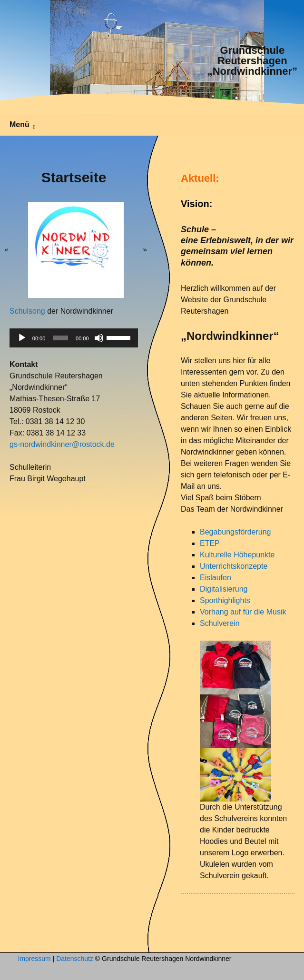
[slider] (60, 338)
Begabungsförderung (235, 532)
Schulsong (27, 311)
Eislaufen (216, 578)
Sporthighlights (225, 600)
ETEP (210, 543)
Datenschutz (75, 959)
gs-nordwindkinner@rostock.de (62, 444)
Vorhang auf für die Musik (243, 612)
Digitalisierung (224, 589)
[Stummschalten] (99, 338)
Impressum (34, 959)
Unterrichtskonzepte (234, 566)
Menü (20, 124)
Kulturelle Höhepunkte (237, 555)
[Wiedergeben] (22, 338)
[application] (74, 338)
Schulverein (220, 623)
